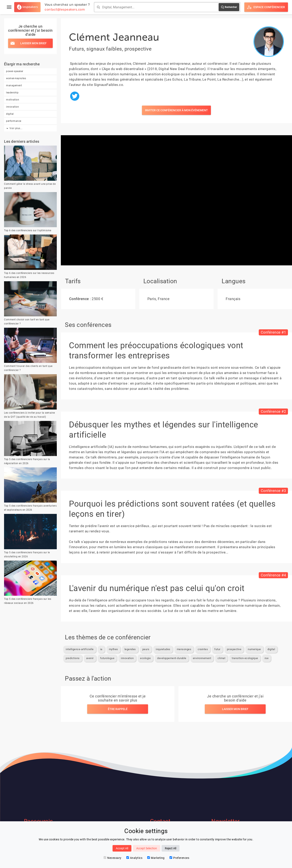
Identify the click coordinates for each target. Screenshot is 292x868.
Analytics (134, 858)
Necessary (113, 858)
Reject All (171, 848)
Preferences (179, 858)
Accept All (122, 848)
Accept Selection (147, 848)
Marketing (156, 858)
